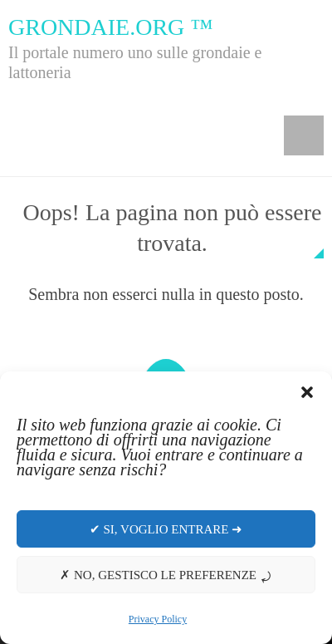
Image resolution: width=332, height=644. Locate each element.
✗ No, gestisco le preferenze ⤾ (166, 575)
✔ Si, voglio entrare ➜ (166, 529)
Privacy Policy (158, 619)
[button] (307, 392)
